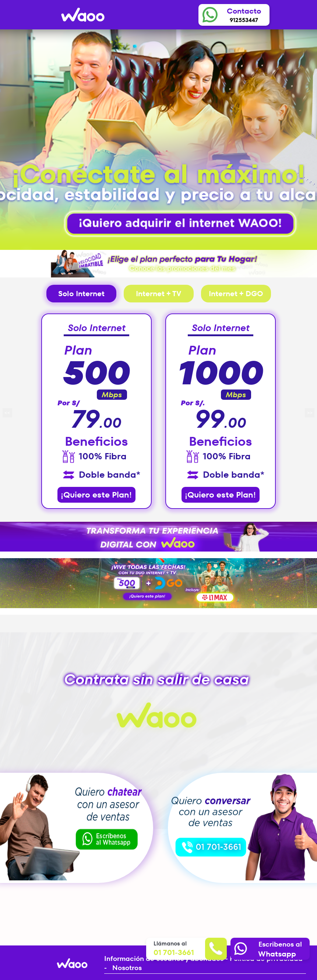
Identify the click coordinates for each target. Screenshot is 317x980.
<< (7, 413)
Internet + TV (158, 294)
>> (310, 413)
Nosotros (127, 968)
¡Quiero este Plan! (96, 495)
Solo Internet (81, 294)
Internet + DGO (236, 294)
